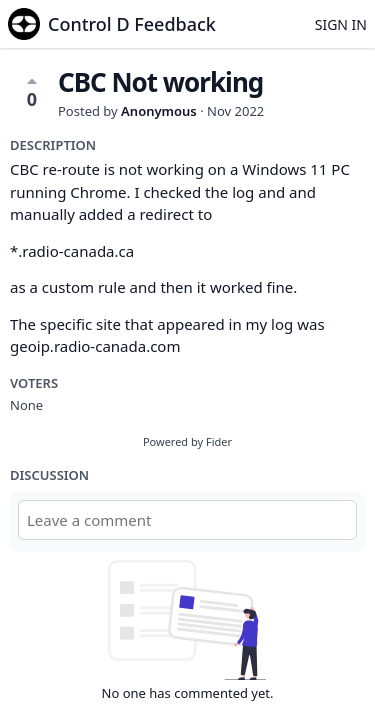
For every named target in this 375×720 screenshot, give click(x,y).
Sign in (341, 24)
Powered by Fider (187, 441)
